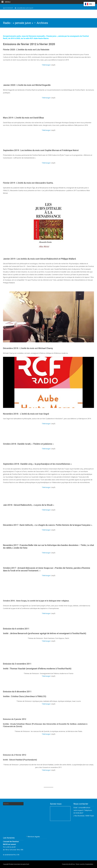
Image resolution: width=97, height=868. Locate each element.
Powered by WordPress (69, 864)
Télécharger (46, 65)
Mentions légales (34, 837)
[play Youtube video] (48, 227)
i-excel (81, 864)
